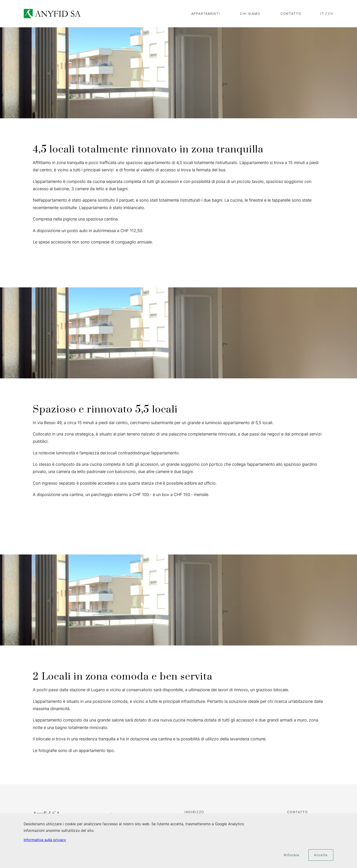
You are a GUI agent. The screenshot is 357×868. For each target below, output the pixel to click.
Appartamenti (206, 14)
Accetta (321, 855)
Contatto (291, 14)
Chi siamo (250, 14)
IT (322, 14)
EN (331, 14)
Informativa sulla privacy (45, 840)
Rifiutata (292, 855)
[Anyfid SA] (52, 14)
